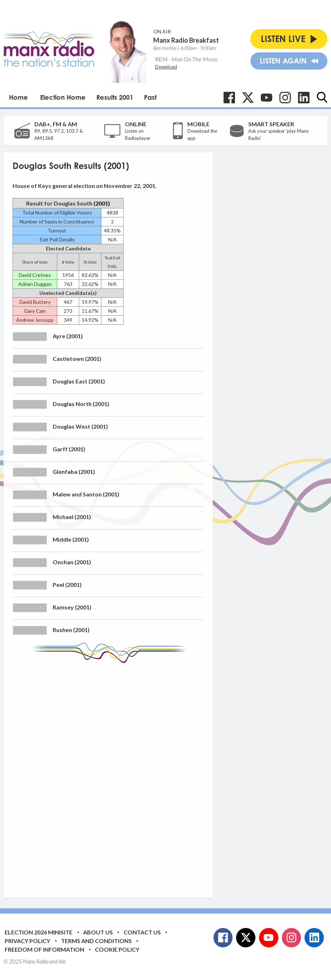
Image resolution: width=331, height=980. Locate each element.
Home (18, 97)
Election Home (63, 97)
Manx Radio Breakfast (186, 40)
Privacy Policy (27, 941)
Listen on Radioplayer (138, 135)
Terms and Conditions (96, 941)
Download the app (202, 135)
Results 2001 (115, 97)
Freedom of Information (44, 949)
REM (161, 59)
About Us (98, 932)
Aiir (62, 961)
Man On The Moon (195, 59)
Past (150, 97)
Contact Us (142, 932)
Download (166, 67)
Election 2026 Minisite (39, 932)
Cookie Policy (117, 949)
